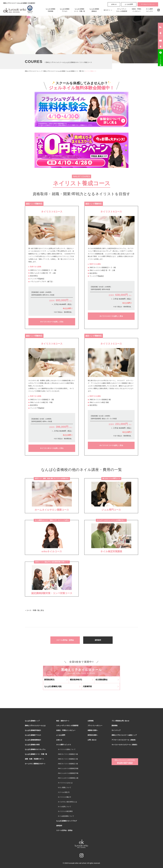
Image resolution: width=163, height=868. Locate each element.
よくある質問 (129, 4)
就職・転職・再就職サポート (34, 759)
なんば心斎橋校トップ (32, 721)
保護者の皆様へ (93, 730)
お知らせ (114, 4)
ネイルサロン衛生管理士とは (67, 802)
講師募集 (115, 726)
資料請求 (98, 640)
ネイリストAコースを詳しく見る (111, 316)
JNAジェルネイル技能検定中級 (68, 773)
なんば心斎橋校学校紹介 (33, 730)
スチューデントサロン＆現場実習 (122, 10)
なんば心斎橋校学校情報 (50, 10)
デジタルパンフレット (148, 4)
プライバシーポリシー (95, 726)
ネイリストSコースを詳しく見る (52, 322)
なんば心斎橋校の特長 (32, 745)
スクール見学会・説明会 (65, 640)
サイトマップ (116, 730)
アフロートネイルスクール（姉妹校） (124, 740)
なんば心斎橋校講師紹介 (94, 10)
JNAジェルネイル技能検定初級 (68, 768)
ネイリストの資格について (67, 749)
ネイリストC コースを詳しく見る (111, 445)
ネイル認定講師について (66, 816)
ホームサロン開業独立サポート (35, 764)
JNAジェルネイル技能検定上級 (68, 778)
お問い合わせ (92, 740)
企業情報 (91, 721)
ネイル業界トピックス (149, 10)
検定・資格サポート (63, 721)
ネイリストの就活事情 (65, 811)
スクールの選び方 (64, 792)
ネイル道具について (64, 807)
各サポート (107, 10)
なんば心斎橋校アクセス (65, 10)
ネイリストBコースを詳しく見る (52, 448)
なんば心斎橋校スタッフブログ (67, 821)
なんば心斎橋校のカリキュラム (35, 749)
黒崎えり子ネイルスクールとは (35, 726)
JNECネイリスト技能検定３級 (68, 754)
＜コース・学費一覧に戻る (34, 610)
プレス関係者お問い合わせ (120, 721)
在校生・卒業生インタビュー (137, 10)
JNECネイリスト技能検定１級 (68, 764)
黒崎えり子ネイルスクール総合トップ (124, 735)
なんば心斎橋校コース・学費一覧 (79, 10)
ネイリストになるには (65, 783)
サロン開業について (64, 787)
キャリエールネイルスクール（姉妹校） (125, 745)
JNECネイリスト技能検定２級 (68, 759)
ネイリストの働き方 (64, 797)
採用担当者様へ (93, 735)
